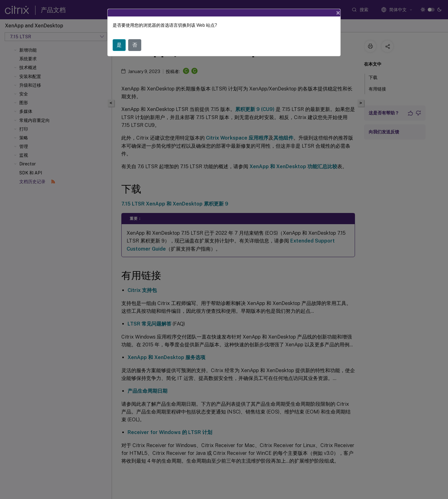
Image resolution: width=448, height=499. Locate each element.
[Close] (338, 13)
